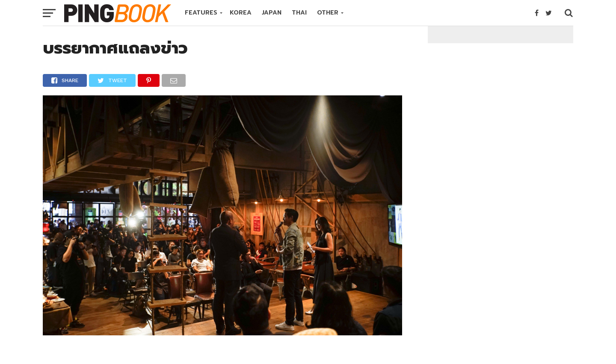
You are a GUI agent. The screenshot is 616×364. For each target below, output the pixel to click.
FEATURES (201, 13)
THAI (299, 13)
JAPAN (272, 13)
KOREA (241, 13)
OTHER (328, 13)
